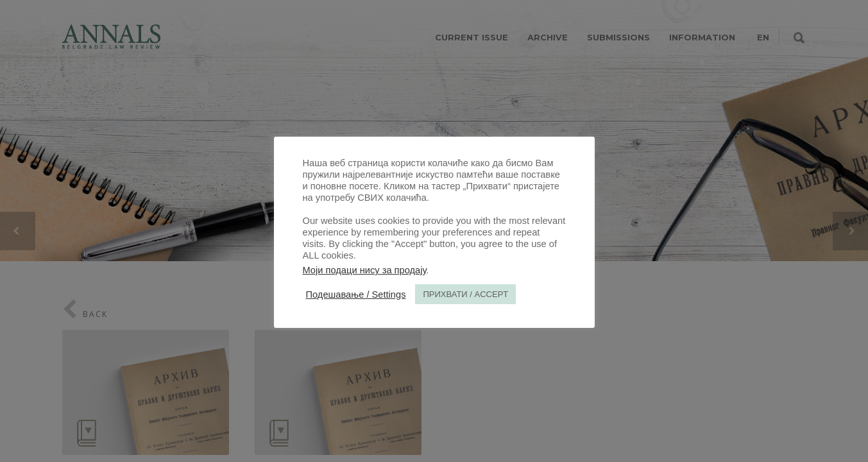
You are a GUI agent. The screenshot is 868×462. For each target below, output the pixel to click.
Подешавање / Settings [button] (356, 295)
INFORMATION (702, 37)
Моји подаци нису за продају (365, 270)
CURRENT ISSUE (472, 37)
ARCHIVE (548, 37)
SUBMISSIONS (618, 37)
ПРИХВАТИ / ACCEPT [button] (465, 294)
